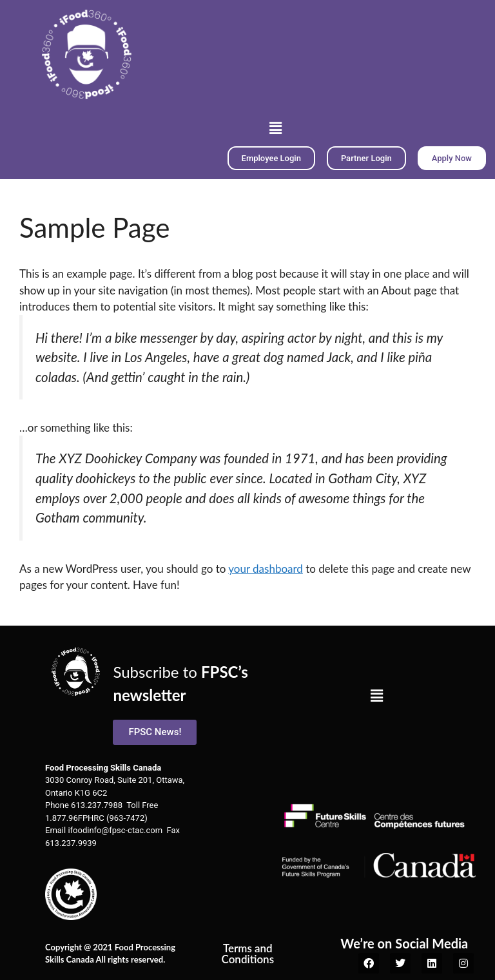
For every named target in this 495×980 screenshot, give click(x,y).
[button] (275, 128)
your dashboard (266, 569)
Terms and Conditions (248, 954)
